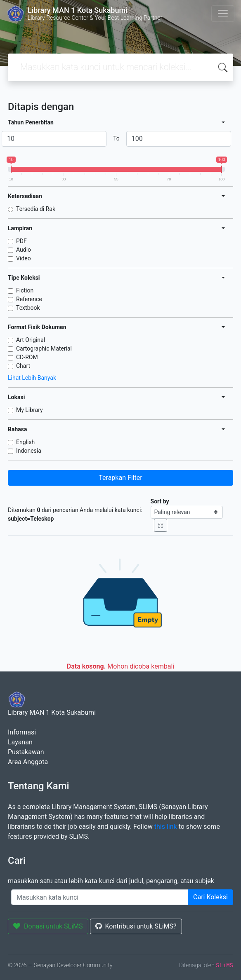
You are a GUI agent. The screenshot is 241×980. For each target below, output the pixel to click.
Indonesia (29, 451)
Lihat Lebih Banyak (32, 378)
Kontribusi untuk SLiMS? (136, 926)
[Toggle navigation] (223, 14)
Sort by (160, 501)
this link (166, 827)
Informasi (22, 732)
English (25, 442)
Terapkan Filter (120, 478)
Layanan (20, 742)
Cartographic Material (44, 348)
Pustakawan (26, 752)
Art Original (31, 340)
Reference (29, 299)
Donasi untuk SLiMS (48, 926)
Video (24, 258)
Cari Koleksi (210, 897)
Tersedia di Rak (36, 209)
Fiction (25, 290)
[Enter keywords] (100, 897)
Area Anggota (28, 762)
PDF (21, 241)
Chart (23, 366)
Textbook (28, 308)
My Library (30, 410)
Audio (24, 250)
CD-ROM (27, 357)
